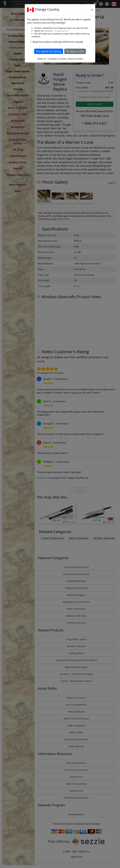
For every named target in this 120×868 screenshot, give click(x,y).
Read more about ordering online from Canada (58, 42)
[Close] (92, 10)
